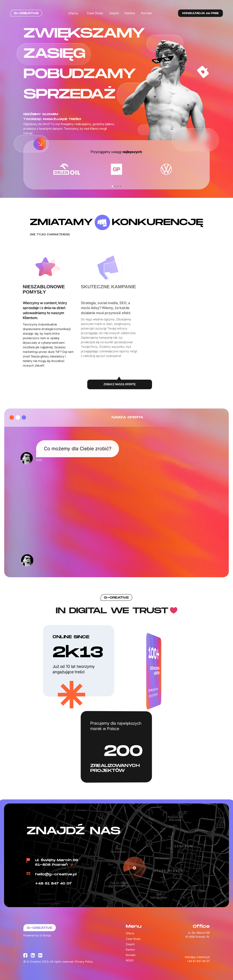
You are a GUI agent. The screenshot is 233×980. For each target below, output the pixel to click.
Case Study (95, 13)
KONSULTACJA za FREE (200, 13)
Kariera (130, 13)
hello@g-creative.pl (56, 874)
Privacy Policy (84, 962)
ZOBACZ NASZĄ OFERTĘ (119, 386)
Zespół (114, 13)
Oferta (75, 13)
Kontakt (147, 13)
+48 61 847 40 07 (53, 884)
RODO (130, 960)
